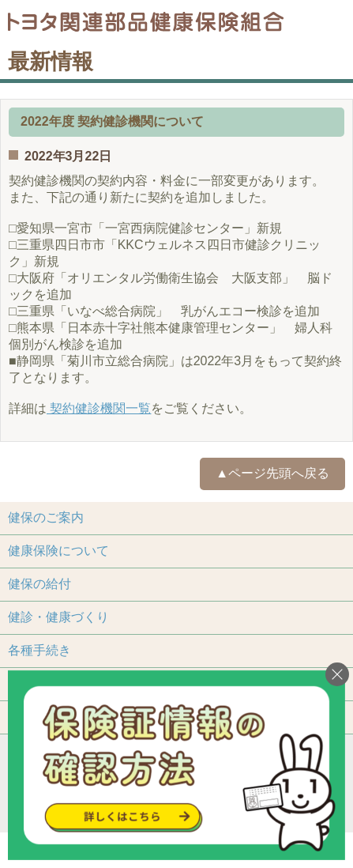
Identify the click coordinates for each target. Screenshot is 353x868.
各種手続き (39, 650)
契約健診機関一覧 (99, 408)
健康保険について (58, 551)
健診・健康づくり (58, 617)
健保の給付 (39, 584)
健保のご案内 (46, 517)
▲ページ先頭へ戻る (272, 473)
